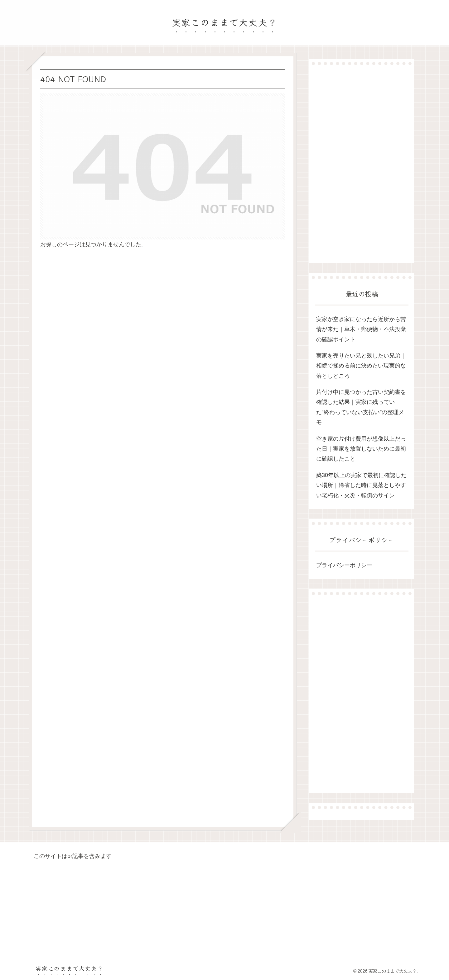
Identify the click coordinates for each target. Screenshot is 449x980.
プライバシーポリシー (344, 565)
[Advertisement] (362, 164)
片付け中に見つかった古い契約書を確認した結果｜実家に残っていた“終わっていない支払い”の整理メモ (361, 407)
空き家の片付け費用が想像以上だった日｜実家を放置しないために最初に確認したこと (361, 449)
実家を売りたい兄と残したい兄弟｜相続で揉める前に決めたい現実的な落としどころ (361, 366)
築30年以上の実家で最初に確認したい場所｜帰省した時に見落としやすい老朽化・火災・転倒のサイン (361, 485)
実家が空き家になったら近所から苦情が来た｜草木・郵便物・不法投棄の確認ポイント (361, 329)
